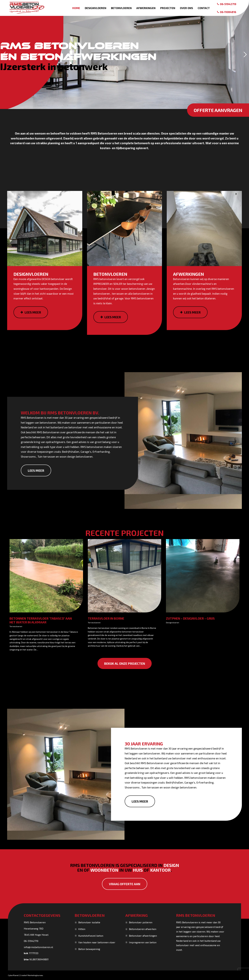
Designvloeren (173, 622)
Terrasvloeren (16, 626)
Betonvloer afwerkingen (143, 936)
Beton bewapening (89, 949)
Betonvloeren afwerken (143, 929)
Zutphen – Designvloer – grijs (190, 618)
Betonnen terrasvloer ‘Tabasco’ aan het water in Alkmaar (41, 620)
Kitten (82, 929)
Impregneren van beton (143, 942)
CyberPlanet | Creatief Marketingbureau (25, 975)
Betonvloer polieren (141, 922)
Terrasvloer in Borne (106, 618)
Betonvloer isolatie (89, 922)
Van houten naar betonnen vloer (97, 942)
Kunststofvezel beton (91, 936)
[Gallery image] (46, 576)
